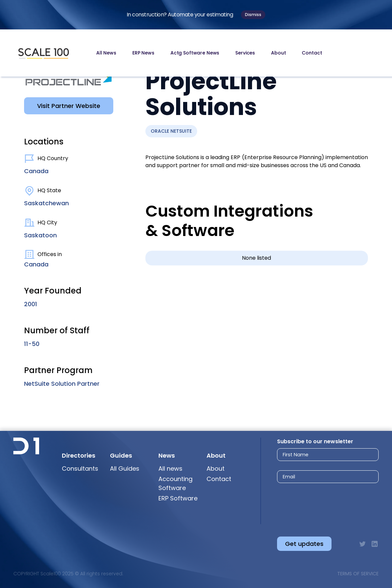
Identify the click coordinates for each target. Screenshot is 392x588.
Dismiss (253, 15)
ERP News (143, 53)
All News (106, 53)
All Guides (125, 468)
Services (245, 53)
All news (170, 468)
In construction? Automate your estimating (180, 15)
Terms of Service (358, 574)
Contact (312, 53)
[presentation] (322, 504)
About (278, 53)
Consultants (80, 468)
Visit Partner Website (69, 106)
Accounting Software (175, 483)
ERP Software (178, 498)
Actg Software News (195, 53)
